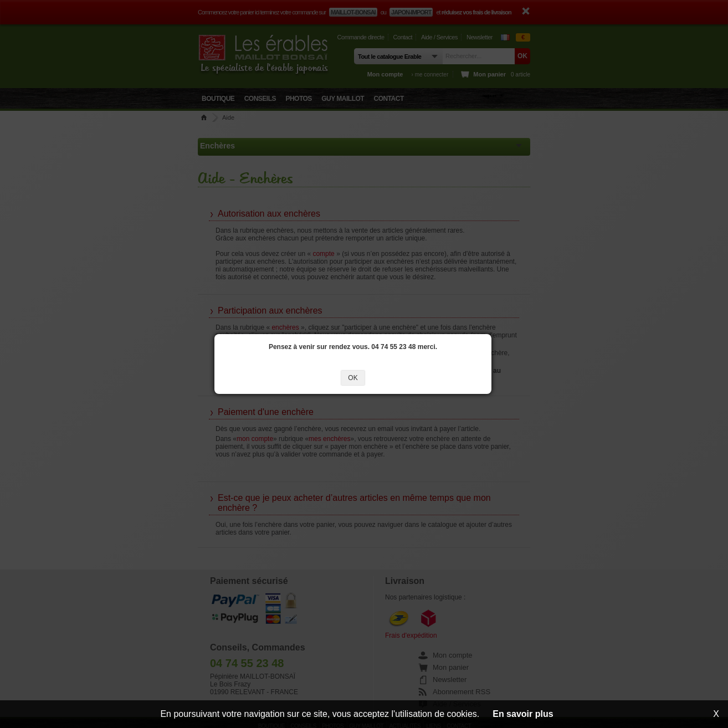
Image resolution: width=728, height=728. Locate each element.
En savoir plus (523, 714)
